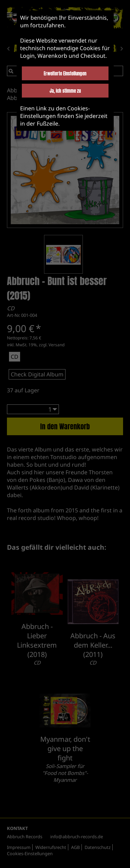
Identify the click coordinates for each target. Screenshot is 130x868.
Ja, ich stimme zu (65, 91)
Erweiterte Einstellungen (65, 73)
